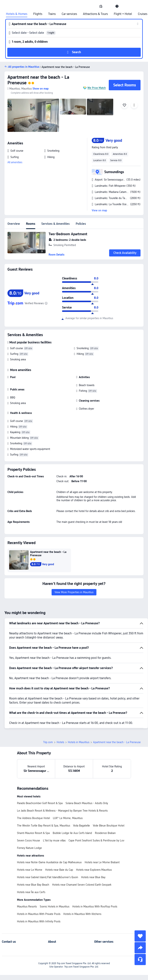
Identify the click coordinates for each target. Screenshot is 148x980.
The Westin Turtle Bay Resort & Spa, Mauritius (44, 826)
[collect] (140, 936)
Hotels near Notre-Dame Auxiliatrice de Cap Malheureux (49, 862)
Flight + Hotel (123, 14)
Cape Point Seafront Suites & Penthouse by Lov (96, 840)
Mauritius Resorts (27, 907)
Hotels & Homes (17, 14)
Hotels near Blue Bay (93, 877)
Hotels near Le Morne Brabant (102, 862)
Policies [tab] (81, 224)
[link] (101, 6)
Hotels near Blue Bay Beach (33, 885)
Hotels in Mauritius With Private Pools (39, 914)
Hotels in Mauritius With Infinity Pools (39, 921)
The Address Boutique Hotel (33, 818)
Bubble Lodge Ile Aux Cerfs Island (72, 833)
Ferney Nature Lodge (29, 848)
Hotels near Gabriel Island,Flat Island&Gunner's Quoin (48, 877)
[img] (33, 115)
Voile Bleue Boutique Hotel (109, 826)
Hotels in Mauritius (79, 742)
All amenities (15, 162)
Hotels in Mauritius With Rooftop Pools (95, 907)
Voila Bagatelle (81, 826)
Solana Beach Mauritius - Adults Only (87, 803)
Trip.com (48, 742)
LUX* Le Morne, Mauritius (68, 818)
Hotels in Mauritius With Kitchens (82, 914)
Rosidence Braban (105, 833)
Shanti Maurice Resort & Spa (33, 833)
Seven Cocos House (28, 840)
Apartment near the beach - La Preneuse (65, 67)
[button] (109, 6)
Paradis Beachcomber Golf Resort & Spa (40, 803)
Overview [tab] (14, 224)
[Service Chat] (140, 959)
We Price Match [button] (97, 88)
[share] (140, 948)
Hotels (60, 742)
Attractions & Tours (95, 14)
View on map (99, 210)
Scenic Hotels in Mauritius (55, 907)
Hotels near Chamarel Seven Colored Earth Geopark (82, 885)
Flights (38, 14)
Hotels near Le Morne (30, 870)
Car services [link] (69, 14)
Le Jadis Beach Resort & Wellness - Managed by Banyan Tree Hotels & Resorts (62, 811)
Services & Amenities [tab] (55, 224)
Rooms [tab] (31, 224)
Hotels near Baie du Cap (59, 870)
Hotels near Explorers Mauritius (94, 870)
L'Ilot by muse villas (54, 840)
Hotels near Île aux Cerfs (31, 892)
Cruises (143, 14)
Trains (52, 14)
